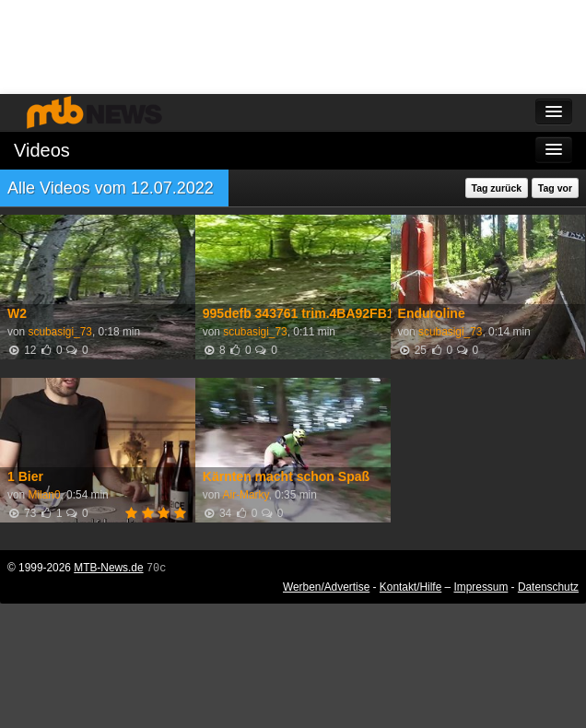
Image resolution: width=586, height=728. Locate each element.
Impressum (481, 587)
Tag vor (555, 188)
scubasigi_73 (59, 332)
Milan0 (44, 495)
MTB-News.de (108, 568)
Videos (42, 150)
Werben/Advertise (326, 587)
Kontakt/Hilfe (410, 587)
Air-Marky (246, 495)
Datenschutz (548, 587)
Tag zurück (497, 188)
